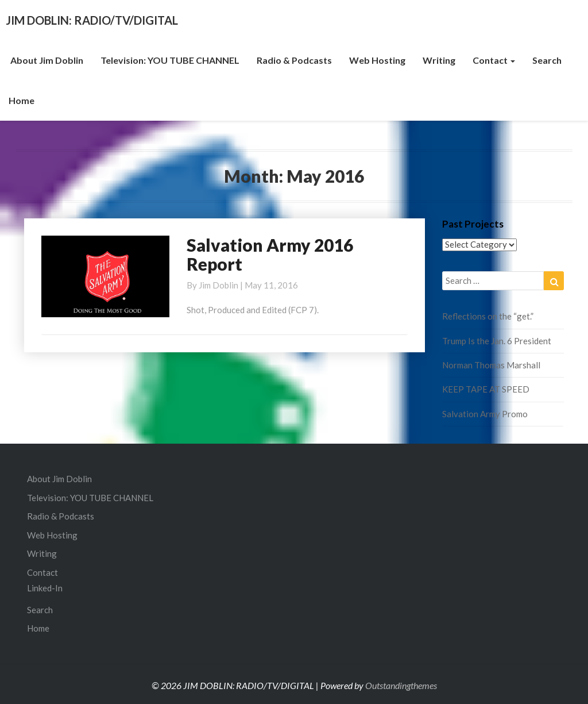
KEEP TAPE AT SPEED (486, 389)
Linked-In (45, 588)
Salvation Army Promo (485, 414)
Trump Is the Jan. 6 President (497, 341)
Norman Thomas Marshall (491, 365)
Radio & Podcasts (294, 60)
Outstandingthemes (401, 685)
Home (22, 100)
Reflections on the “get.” (488, 316)
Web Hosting (377, 60)
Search (547, 60)
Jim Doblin (218, 285)
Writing (439, 60)
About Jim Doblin (46, 60)
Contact (494, 60)
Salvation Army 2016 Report (270, 254)
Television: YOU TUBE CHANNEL (170, 60)
